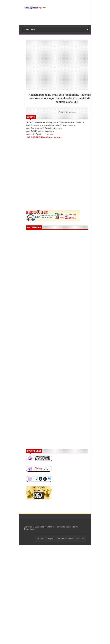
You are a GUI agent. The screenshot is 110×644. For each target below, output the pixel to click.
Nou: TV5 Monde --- (40, 131)
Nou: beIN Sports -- (40, 134)
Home (40, 538)
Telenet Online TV (48, 527)
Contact (81, 538)
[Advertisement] (53, 162)
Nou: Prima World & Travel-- (44, 128)
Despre (50, 538)
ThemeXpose (30, 529)
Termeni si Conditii (65, 538)
